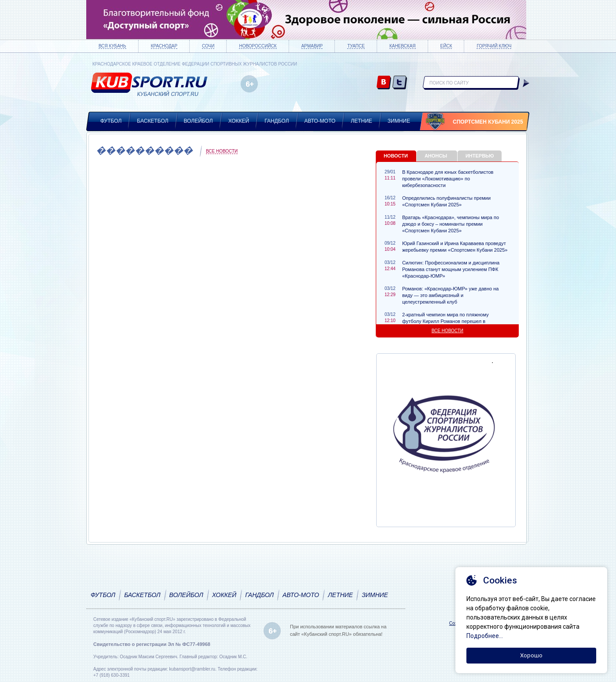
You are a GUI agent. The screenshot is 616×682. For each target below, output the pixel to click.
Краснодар (164, 46)
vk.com (384, 83)
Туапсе (356, 46)
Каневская (403, 46)
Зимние (399, 121)
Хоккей (239, 121)
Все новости (222, 151)
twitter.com (400, 83)
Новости (396, 156)
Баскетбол (152, 121)
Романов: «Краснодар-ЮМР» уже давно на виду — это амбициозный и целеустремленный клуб (450, 295)
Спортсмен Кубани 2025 (488, 122)
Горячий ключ (494, 46)
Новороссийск (258, 46)
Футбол (111, 121)
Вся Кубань (112, 46)
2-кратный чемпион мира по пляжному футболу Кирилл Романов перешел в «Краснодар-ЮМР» (445, 321)
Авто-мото (320, 121)
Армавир (312, 46)
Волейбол (198, 121)
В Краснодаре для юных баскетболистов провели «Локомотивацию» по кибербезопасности (448, 179)
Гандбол (277, 121)
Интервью (480, 156)
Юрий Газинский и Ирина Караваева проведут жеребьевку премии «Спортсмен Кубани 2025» (455, 247)
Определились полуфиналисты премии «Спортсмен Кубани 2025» (446, 201)
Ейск (446, 46)
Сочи (208, 46)
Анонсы (436, 156)
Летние (361, 121)
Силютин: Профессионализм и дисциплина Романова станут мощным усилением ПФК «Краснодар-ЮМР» (451, 269)
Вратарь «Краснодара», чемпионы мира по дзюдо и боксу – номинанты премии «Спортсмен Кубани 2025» (451, 224)
